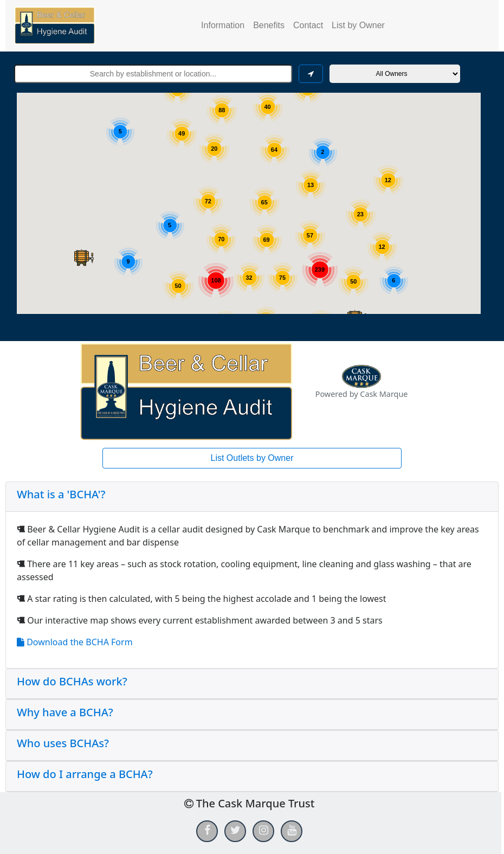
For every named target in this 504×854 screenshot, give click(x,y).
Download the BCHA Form (75, 642)
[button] (83, 258)
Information (223, 25)
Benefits (269, 25)
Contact (308, 25)
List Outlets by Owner (252, 458)
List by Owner (358, 25)
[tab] (252, 497)
